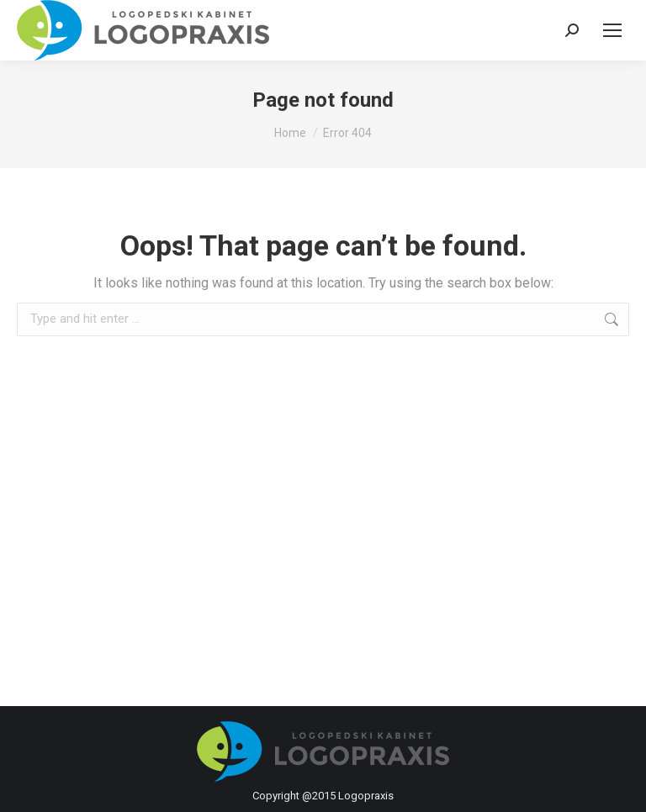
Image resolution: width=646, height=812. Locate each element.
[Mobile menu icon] (612, 30)
